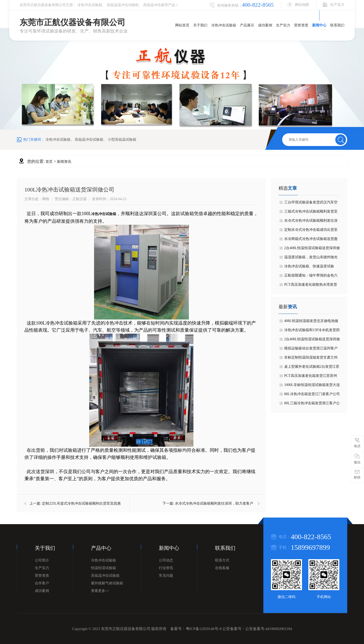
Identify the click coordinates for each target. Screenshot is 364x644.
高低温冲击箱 (154, 5)
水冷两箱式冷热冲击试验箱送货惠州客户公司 (311, 240)
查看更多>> (100, 591)
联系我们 (337, 25)
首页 (49, 162)
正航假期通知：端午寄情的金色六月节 (311, 277)
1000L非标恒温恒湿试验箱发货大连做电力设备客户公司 (312, 386)
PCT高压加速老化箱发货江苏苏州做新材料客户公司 (311, 377)
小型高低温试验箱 (122, 140)
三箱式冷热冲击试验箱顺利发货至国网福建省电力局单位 (311, 213)
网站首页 (182, 25)
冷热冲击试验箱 (90, 5)
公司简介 (42, 560)
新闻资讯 (64, 162)
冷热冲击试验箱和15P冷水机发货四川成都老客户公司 (312, 331)
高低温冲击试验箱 (89, 140)
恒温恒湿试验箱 (103, 568)
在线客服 (222, 568)
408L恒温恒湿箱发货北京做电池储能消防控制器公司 (311, 322)
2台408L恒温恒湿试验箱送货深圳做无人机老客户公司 (312, 249)
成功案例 (265, 25)
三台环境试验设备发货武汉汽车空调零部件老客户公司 (311, 204)
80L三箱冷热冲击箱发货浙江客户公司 (312, 405)
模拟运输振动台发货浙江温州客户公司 (311, 350)
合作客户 (42, 583)
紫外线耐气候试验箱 (107, 583)
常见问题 (166, 576)
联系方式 (222, 560)
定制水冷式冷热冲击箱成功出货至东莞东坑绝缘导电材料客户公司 (311, 231)
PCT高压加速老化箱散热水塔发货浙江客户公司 (311, 286)
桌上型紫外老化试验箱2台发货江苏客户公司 (312, 368)
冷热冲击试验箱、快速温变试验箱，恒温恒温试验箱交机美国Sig (310, 268)
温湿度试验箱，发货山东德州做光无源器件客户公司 (311, 259)
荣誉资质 (301, 25)
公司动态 (166, 560)
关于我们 (200, 25)
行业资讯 (166, 568)
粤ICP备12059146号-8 (204, 629)
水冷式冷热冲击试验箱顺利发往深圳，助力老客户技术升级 (311, 222)
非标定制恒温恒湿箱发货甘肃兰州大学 (311, 359)
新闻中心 (319, 25)
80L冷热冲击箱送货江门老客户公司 (312, 394)
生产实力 (283, 25)
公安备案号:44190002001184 (269, 629)
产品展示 (247, 25)
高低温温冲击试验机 (123, 5)
